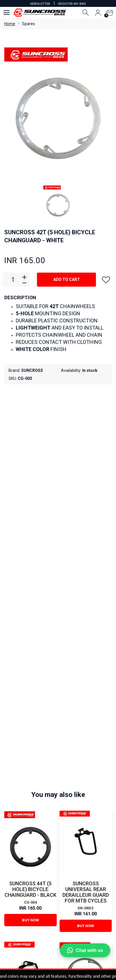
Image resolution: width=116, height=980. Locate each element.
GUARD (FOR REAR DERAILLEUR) (31, 622)
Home (10, 24)
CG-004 (30, 507)
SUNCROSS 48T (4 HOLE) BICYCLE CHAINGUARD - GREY (85, 625)
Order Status (58, 903)
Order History (58, 910)
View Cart (58, 895)
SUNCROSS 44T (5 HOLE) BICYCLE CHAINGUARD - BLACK (31, 494)
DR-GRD (30, 632)
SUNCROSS (32, 370)
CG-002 (86, 638)
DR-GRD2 (85, 513)
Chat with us (85, 950)
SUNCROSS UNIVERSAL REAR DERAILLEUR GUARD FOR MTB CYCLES (86, 497)
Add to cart (67, 279)
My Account (58, 887)
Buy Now (31, 524)
